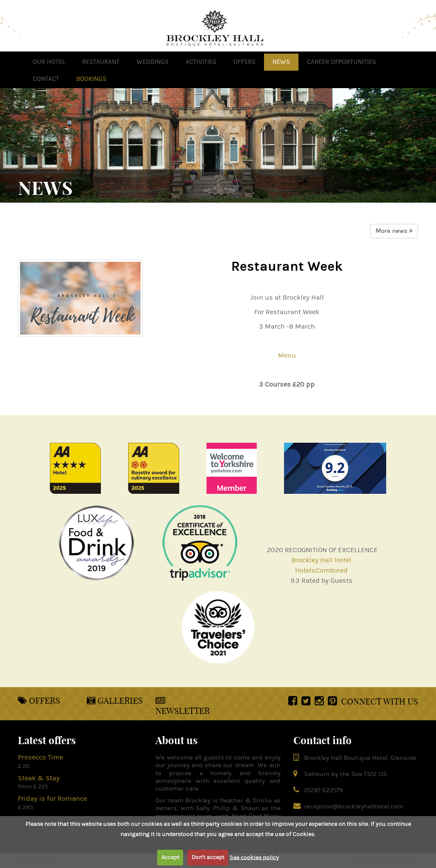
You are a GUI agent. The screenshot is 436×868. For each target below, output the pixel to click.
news (281, 62)
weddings (153, 62)
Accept (170, 857)
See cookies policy (254, 857)
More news (394, 231)
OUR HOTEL (49, 62)
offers (244, 62)
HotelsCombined (321, 570)
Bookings (91, 79)
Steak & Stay (39, 778)
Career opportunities (341, 62)
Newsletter (183, 706)
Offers (39, 700)
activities (201, 62)
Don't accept (208, 857)
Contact (46, 79)
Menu (287, 355)
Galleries (115, 700)
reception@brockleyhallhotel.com (354, 806)
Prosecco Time (40, 757)
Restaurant (101, 62)
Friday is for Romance (52, 799)
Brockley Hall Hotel (321, 560)
